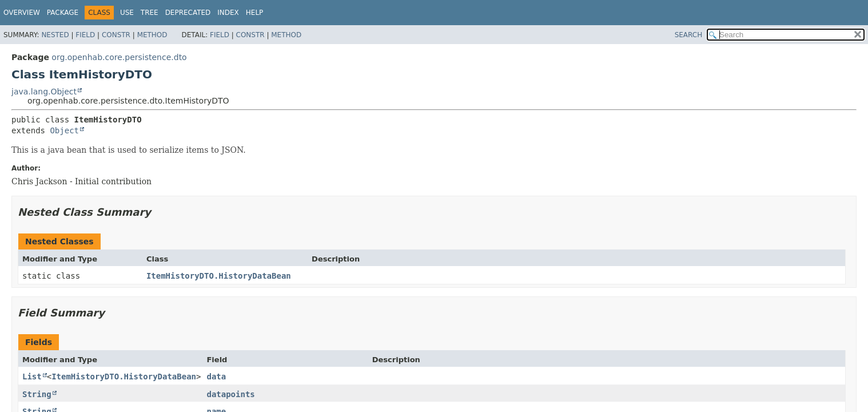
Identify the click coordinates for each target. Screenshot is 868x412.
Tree (150, 13)
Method (152, 35)
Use (127, 13)
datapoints (230, 394)
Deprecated (188, 13)
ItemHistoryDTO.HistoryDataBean (219, 276)
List (32, 377)
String (37, 394)
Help (255, 13)
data (216, 377)
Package (63, 13)
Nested (55, 35)
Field (85, 35)
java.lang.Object (44, 92)
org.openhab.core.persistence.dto (119, 57)
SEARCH (689, 35)
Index (228, 13)
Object (64, 130)
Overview (22, 13)
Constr (116, 35)
